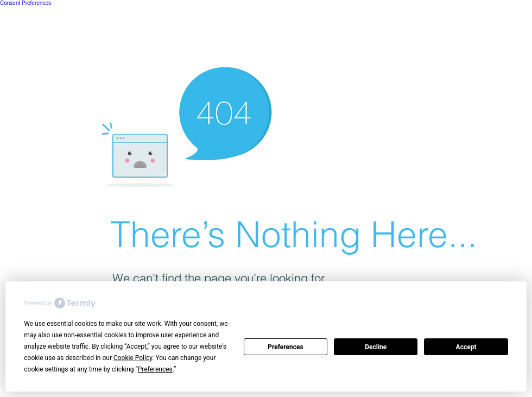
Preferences (286, 347)
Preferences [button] (155, 369)
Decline (376, 347)
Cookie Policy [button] (133, 358)
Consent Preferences (26, 3)
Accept (466, 347)
